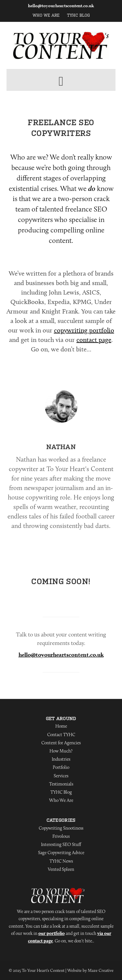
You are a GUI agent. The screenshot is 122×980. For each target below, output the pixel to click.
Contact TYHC (61, 735)
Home (61, 726)
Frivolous (61, 836)
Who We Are (46, 15)
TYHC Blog (78, 15)
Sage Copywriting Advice (61, 853)
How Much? (61, 751)
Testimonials (61, 784)
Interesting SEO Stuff (61, 844)
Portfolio (61, 767)
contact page (94, 340)
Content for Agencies (61, 743)
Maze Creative (101, 970)
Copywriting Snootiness (61, 828)
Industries (61, 759)
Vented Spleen (61, 869)
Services (61, 776)
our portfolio (52, 933)
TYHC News (61, 861)
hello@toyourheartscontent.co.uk (61, 6)
